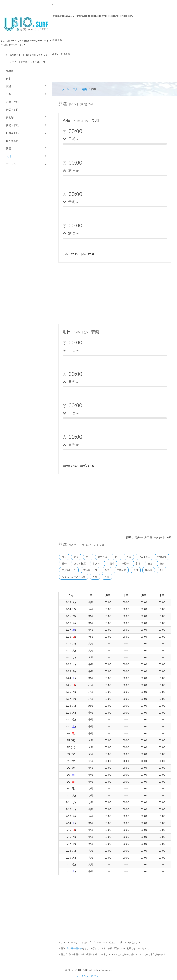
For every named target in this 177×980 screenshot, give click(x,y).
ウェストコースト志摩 (74, 577)
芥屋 (95, 577)
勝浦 (112, 564)
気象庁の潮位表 (75, 948)
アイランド (12, 164)
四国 (9, 149)
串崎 (107, 577)
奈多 (162, 564)
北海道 (10, 71)
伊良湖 (10, 118)
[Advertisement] (115, 293)
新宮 (138, 564)
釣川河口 (98, 564)
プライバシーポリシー (89, 976)
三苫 (150, 564)
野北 (162, 570)
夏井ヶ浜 (103, 557)
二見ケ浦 (121, 570)
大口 (136, 570)
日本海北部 (12, 133)
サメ (88, 557)
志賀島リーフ (90, 570)
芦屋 (129, 557)
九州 (9, 156)
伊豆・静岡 (12, 110)
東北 (9, 79)
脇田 (64, 557)
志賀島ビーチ (69, 570)
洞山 (117, 557)
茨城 (9, 86)
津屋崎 (125, 564)
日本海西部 (12, 141)
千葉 (9, 94)
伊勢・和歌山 (14, 125)
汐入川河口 (144, 557)
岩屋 (76, 557)
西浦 (107, 570)
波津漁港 (162, 557)
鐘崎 (64, 564)
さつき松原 (80, 564)
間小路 (149, 570)
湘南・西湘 (12, 102)
